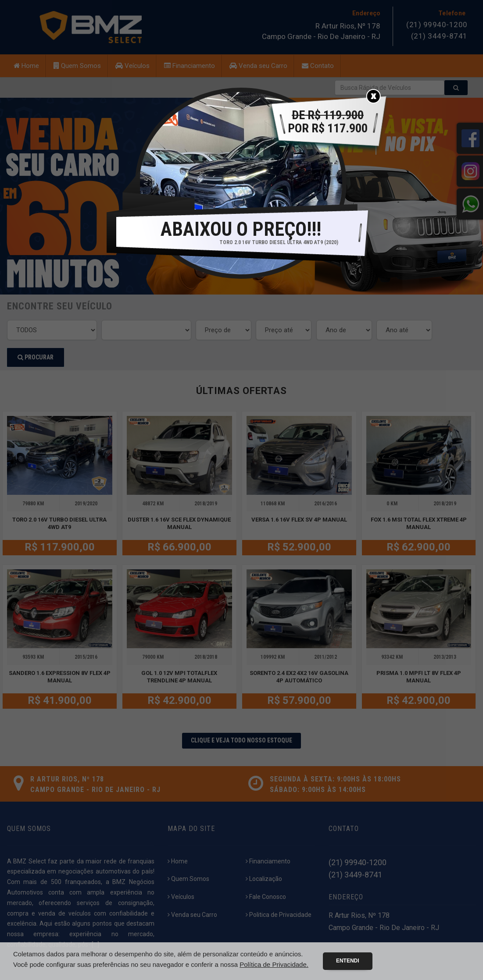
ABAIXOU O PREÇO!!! (241, 229)
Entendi (348, 961)
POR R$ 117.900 (328, 122)
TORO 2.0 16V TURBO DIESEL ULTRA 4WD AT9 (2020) (279, 242)
